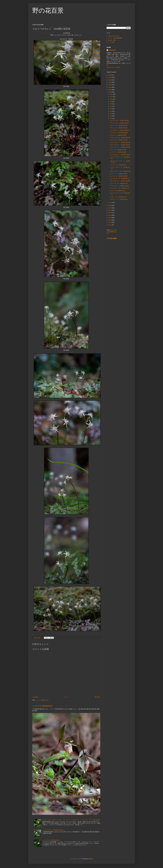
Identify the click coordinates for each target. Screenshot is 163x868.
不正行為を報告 (112, 238)
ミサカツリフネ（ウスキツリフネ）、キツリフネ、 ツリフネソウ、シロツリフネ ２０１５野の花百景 (71, 820)
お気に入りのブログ (114, 36)
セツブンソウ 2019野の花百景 (119, 125)
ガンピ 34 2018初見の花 (117, 191)
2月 (111, 119)
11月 (111, 97)
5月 (111, 111)
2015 (110, 213)
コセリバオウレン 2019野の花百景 (120, 143)
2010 (110, 225)
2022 (110, 85)
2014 (110, 215)
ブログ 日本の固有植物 (115, 38)
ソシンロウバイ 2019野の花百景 (119, 130)
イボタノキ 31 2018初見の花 (119, 199)
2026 (110, 75)
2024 (110, 80)
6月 (111, 109)
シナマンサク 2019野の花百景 (119, 133)
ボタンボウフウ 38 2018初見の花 (120, 171)
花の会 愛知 (112, 40)
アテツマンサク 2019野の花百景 (119, 123)
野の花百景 (48, 11)
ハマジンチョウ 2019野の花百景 (119, 186)
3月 (111, 116)
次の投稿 (35, 697)
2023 (110, 82)
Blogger (91, 859)
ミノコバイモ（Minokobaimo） (43, 706)
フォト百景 (111, 42)
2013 (110, 218)
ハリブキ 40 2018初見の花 (118, 165)
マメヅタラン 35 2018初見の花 (119, 188)
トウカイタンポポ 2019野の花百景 (120, 138)
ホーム (66, 697)
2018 (110, 206)
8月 (111, 104)
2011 (110, 223)
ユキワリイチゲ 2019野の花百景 (119, 121)
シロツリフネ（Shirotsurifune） (51, 840)
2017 (110, 208)
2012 (110, 220)
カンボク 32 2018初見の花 (118, 197)
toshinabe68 (112, 50)
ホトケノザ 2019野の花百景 (118, 135)
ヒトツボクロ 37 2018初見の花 (119, 179)
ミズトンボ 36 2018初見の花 (119, 183)
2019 (110, 92)
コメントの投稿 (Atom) (42, 700)
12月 (111, 94)
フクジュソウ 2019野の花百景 (119, 128)
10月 (111, 99)
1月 (111, 202)
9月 (111, 102)
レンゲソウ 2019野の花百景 (118, 152)
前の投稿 (97, 697)
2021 (110, 87)
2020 (110, 90)
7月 (111, 106)
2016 (110, 210)
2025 (110, 78)
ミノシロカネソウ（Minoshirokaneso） (53, 830)
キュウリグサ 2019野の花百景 (119, 140)
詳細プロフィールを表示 (113, 67)
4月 (111, 114)
